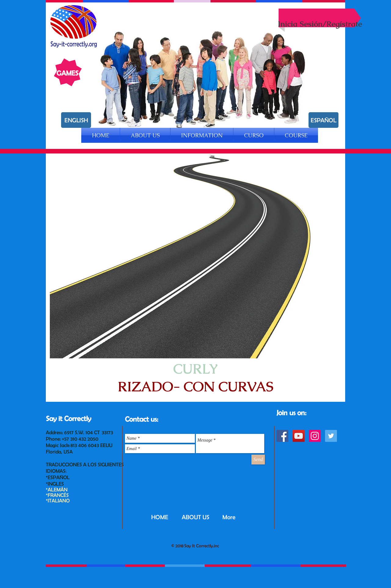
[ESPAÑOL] (323, 120)
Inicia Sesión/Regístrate (320, 24)
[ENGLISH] (76, 120)
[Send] (258, 460)
